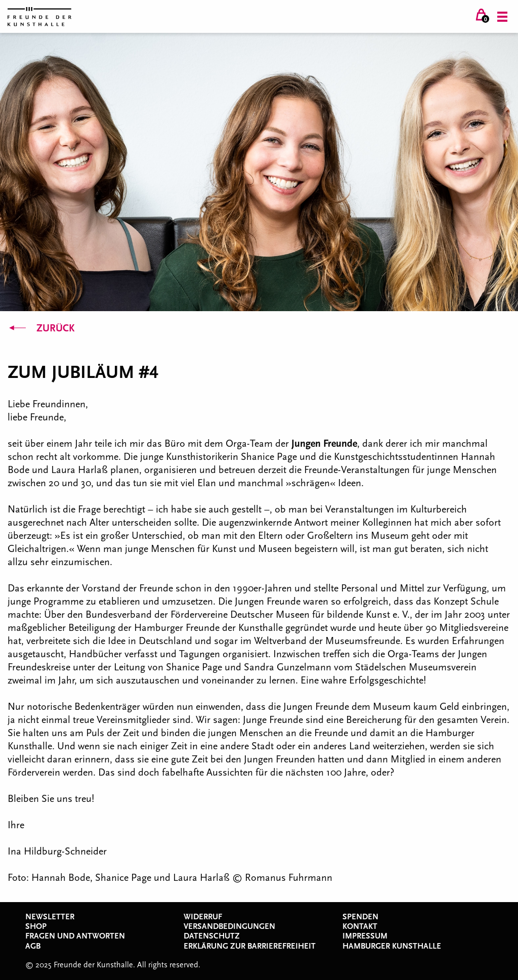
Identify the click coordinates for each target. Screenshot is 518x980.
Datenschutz (212, 936)
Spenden (360, 917)
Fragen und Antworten (75, 936)
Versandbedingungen (229, 926)
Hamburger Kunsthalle (392, 946)
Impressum (365, 936)
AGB (33, 946)
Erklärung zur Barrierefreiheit (250, 946)
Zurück (41, 328)
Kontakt (360, 926)
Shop (36, 926)
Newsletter (50, 917)
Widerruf (203, 917)
